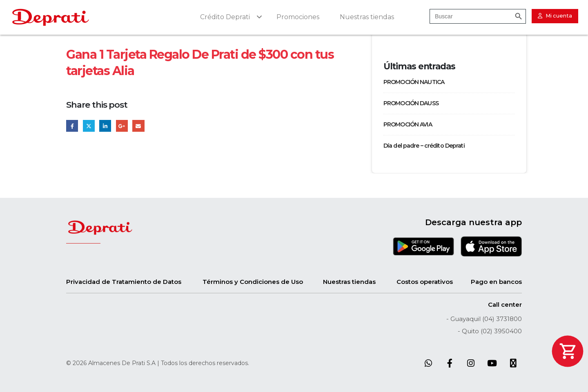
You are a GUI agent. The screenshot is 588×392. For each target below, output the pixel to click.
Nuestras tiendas (349, 282)
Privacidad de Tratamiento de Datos (124, 282)
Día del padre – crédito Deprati (424, 146)
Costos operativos (425, 282)
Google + (122, 126)
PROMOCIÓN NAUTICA (414, 82)
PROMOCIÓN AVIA (408, 124)
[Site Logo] (51, 17)
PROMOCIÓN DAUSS (411, 103)
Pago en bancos (496, 282)
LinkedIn (105, 126)
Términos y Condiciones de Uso (253, 282)
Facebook (72, 126)
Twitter (89, 126)
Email (138, 126)
